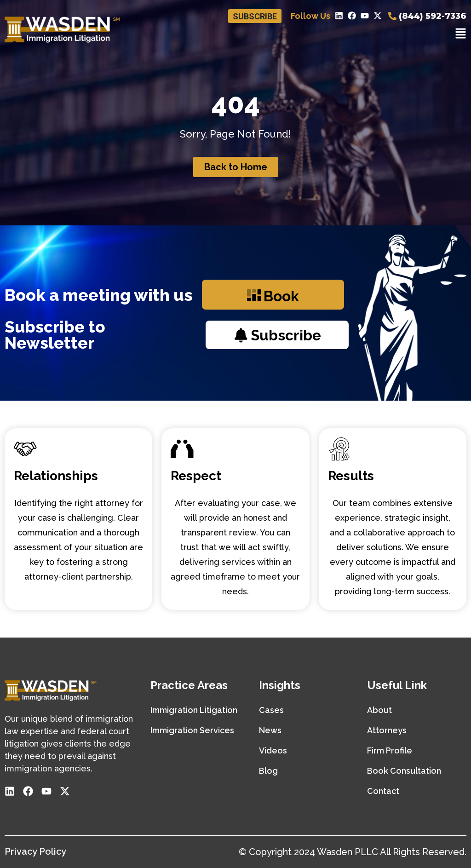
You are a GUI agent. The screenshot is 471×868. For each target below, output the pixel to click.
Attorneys (387, 730)
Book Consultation (404, 771)
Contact (383, 791)
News (270, 730)
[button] (461, 34)
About (379, 710)
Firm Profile (390, 750)
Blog (268, 771)
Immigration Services (192, 730)
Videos (273, 750)
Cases (271, 710)
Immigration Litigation (194, 710)
